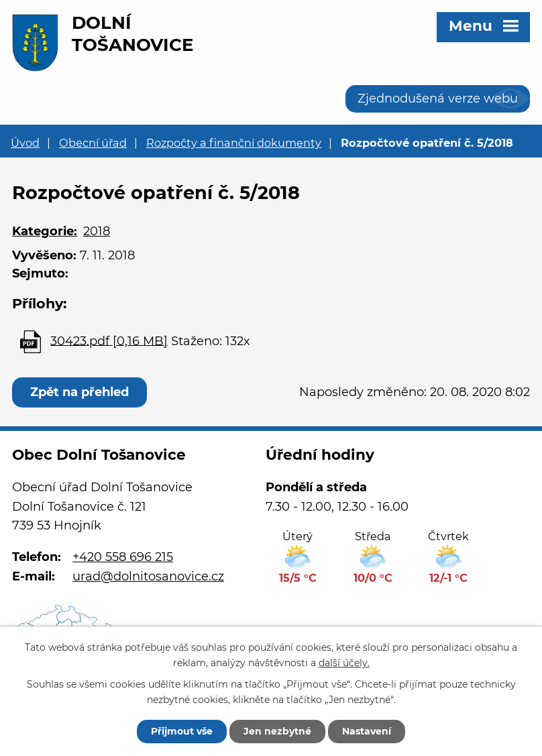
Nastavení (367, 731)
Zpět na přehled (79, 392)
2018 (97, 231)
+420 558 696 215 (123, 557)
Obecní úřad (93, 143)
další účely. (344, 663)
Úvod (25, 143)
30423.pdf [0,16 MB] (109, 340)
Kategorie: (45, 231)
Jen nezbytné (277, 731)
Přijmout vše (182, 731)
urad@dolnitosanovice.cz (148, 576)
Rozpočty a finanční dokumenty (234, 143)
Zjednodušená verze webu (438, 99)
